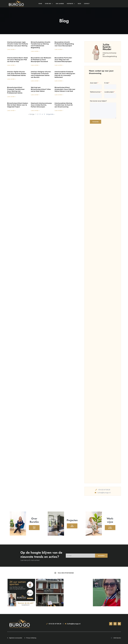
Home (40, 4)
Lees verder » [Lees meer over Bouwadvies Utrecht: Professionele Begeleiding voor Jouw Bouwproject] (59, 49)
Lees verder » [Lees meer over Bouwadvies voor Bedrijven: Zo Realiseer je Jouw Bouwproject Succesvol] (35, 65)
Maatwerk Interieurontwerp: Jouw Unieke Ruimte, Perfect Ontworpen (41, 105)
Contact (87, 4)
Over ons (49, 4)
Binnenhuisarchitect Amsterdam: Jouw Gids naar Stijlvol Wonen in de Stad (65, 89)
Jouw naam (94, 83)
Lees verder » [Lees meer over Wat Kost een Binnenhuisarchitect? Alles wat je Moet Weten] (35, 95)
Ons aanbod (60, 4)
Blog (79, 4)
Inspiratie (71, 4)
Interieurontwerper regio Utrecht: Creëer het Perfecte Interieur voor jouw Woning (18, 44)
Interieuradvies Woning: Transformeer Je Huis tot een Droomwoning (64, 105)
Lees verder (110, 528)
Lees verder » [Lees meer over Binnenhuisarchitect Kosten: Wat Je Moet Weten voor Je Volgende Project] (11, 110)
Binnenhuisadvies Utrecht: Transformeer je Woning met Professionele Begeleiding (41, 45)
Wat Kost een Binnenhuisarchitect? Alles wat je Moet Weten (41, 89)
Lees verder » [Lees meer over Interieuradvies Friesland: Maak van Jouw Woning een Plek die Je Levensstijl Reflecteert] (59, 81)
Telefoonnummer (96, 92)
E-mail (107, 83)
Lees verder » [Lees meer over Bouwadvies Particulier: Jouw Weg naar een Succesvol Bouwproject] (59, 65)
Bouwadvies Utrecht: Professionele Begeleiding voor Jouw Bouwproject (64, 44)
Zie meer (72, 526)
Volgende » (50, 114)
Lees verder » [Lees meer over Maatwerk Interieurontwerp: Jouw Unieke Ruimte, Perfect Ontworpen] (35, 110)
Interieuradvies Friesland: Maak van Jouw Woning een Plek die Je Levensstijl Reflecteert (65, 74)
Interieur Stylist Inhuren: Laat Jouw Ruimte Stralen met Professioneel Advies (17, 74)
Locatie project (109, 92)
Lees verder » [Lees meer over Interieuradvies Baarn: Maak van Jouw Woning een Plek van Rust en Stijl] (11, 65)
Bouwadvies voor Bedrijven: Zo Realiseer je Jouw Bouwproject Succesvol (41, 60)
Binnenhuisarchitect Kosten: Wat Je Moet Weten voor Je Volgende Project (18, 105)
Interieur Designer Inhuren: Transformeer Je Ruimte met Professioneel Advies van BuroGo (41, 74)
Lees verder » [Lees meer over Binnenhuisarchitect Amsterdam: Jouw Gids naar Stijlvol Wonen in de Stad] (59, 95)
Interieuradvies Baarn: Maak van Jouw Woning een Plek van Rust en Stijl (17, 60)
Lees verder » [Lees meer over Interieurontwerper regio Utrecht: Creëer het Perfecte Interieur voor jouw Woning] (11, 49)
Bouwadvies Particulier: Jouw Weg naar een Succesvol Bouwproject (63, 60)
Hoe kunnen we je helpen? (98, 101)
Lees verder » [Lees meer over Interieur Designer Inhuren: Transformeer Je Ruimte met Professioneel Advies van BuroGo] (35, 81)
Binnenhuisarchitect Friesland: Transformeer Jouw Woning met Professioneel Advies (16, 90)
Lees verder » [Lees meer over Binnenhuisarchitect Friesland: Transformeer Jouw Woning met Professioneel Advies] (11, 97)
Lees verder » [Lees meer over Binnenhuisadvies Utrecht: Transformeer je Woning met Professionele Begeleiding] (35, 51)
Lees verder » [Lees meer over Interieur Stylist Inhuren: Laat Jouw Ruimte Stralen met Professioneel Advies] (11, 79)
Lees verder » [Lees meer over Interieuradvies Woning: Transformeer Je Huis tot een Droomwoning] (59, 110)
